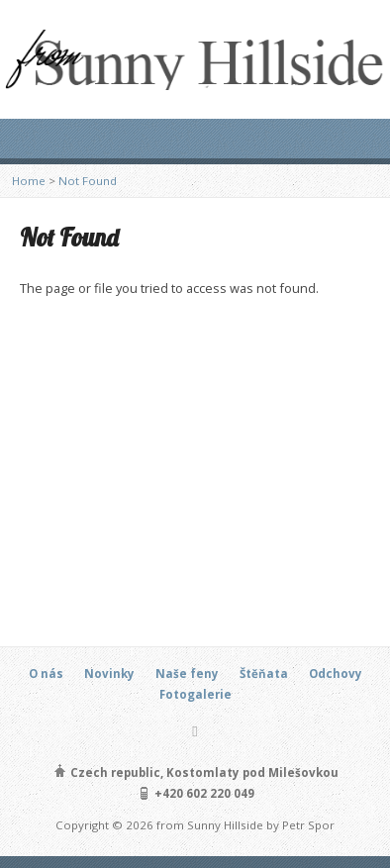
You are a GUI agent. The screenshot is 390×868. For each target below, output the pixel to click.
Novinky (109, 674)
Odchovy (336, 674)
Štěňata (264, 674)
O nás (46, 674)
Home (29, 181)
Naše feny (187, 674)
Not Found (88, 181)
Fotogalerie (195, 694)
